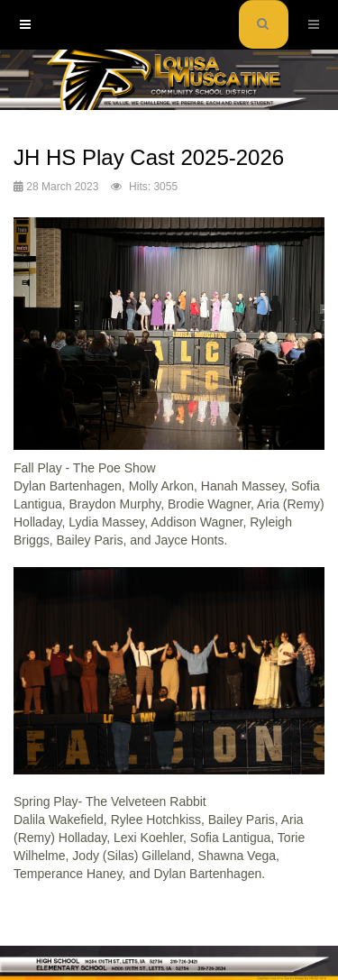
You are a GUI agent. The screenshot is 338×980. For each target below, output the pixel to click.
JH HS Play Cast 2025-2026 (149, 157)
